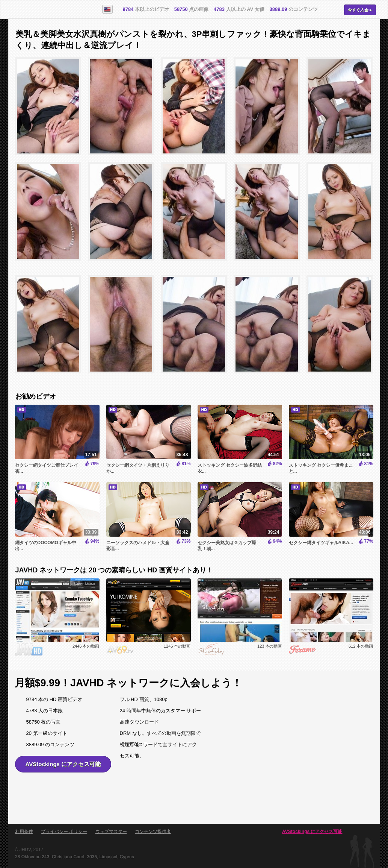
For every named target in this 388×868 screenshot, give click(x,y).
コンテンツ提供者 (153, 832)
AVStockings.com (51, 10)
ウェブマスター (111, 832)
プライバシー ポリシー (64, 832)
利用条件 (24, 832)
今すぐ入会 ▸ (360, 10)
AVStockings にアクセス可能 (63, 764)
